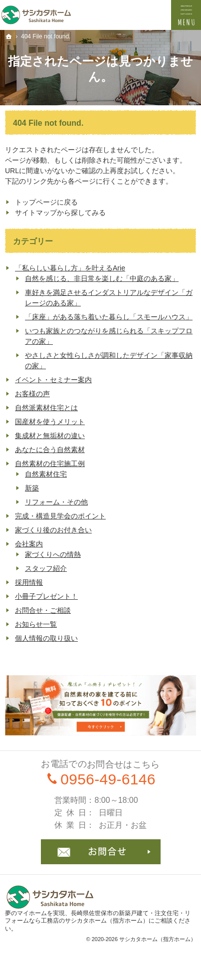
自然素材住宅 (46, 474)
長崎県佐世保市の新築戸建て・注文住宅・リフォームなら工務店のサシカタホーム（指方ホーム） (98, 917)
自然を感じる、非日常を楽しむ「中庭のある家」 (102, 278)
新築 (32, 488)
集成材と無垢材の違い (50, 436)
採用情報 (29, 582)
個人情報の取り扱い (46, 638)
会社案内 (29, 544)
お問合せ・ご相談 (43, 610)
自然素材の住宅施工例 (50, 464)
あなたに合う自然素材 (50, 450)
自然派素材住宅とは (46, 408)
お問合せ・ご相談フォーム (101, 852)
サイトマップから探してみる (60, 213)
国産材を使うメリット (50, 422)
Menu (186, 15)
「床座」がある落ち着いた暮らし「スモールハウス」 (109, 317)
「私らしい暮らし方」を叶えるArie (70, 268)
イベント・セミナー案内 (53, 380)
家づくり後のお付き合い (53, 530)
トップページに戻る (46, 202)
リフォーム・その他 (56, 502)
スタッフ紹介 (46, 568)
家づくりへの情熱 (53, 554)
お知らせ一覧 (36, 624)
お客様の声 (32, 394)
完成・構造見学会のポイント (60, 516)
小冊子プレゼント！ (46, 596)
